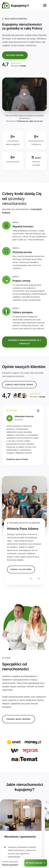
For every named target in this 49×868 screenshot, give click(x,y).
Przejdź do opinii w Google (17, 459)
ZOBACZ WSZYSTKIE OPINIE (19, 385)
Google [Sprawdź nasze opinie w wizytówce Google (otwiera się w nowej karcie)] (23, 66)
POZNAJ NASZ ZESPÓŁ (19, 719)
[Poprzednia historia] (31, 579)
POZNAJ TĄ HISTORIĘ (21, 569)
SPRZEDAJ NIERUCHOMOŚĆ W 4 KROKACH (24, 342)
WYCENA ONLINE (15, 55)
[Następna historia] (39, 579)
